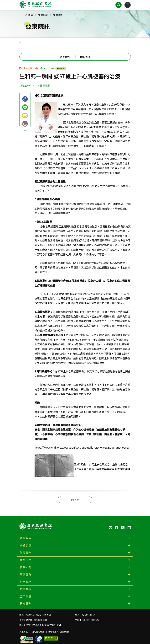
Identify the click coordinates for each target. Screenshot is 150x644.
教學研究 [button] (26, 567)
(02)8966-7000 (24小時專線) (39, 615)
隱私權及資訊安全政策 (59, 632)
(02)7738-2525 (92, 620)
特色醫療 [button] (26, 589)
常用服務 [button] (26, 582)
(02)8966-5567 (88, 615)
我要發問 (61, 69)
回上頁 (75, 500)
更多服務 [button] (26, 604)
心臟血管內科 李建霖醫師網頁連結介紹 (58, 425)
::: (20, 43)
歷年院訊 (85, 57)
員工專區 (24, 632)
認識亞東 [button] (26, 538)
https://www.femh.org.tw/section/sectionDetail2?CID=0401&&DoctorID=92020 (82, 447)
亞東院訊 (58, 15)
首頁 (29, 15)
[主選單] (128, 5)
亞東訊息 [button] (26, 596)
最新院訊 (65, 57)
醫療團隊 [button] (26, 574)
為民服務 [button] (26, 553)
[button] (119, 5)
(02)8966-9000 (41, 620)
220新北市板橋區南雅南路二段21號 (44, 625)
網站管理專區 (38, 632)
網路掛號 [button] (26, 545)
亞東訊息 (43, 15)
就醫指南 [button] (26, 560)
